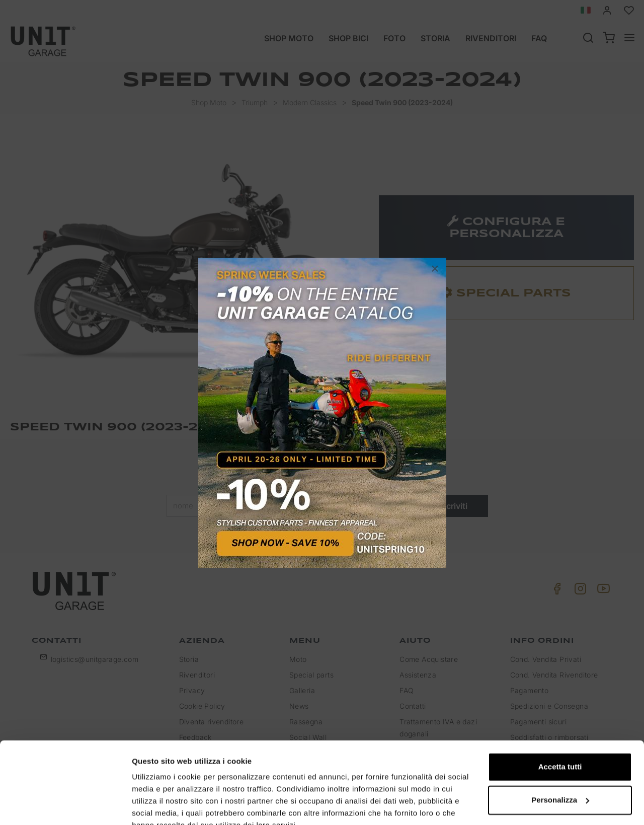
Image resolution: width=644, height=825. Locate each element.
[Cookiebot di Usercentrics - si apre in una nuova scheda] (65, 805)
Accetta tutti (560, 719)
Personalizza (560, 752)
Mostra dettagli (159, 805)
